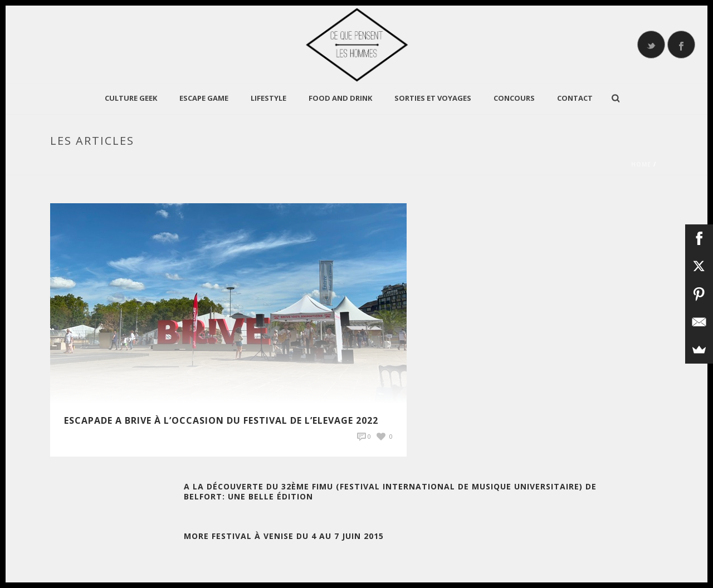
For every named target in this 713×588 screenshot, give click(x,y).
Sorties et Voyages (433, 98)
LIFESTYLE (268, 98)
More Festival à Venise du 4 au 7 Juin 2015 (284, 536)
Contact (575, 98)
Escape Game (204, 98)
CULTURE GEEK (131, 98)
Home (641, 164)
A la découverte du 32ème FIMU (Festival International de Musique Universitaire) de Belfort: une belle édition (390, 491)
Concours (514, 98)
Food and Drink (340, 98)
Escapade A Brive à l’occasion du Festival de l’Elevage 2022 (221, 420)
